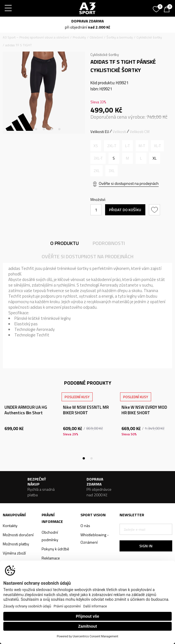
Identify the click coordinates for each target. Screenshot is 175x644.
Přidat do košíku (125, 210)
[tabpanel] (44, 93)
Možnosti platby (16, 544)
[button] (155, 210)
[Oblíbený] (157, 7)
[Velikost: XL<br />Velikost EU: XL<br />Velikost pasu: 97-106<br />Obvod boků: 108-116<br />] (155, 158)
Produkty (79, 37)
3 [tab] (44, 129)
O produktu (64, 243)
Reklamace (51, 558)
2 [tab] (36, 129)
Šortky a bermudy (120, 37)
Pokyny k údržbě (55, 549)
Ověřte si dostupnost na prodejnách (129, 183)
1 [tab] (28, 129)
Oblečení (96, 37)
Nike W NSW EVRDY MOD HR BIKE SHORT (144, 410)
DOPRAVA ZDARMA (87, 21)
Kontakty (10, 526)
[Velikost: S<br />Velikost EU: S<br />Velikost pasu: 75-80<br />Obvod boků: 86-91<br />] (114, 158)
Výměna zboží (14, 553)
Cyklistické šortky (149, 37)
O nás (85, 526)
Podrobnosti (109, 243)
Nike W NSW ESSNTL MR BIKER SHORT (86, 410)
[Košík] (168, 10)
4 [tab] (52, 129)
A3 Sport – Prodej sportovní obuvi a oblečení (36, 37)
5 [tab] (59, 129)
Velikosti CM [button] (140, 132)
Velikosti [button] (119, 132)
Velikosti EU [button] (100, 132)
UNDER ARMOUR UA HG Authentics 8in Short (26, 410)
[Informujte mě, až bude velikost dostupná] (96, 146)
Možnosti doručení (18, 535)
